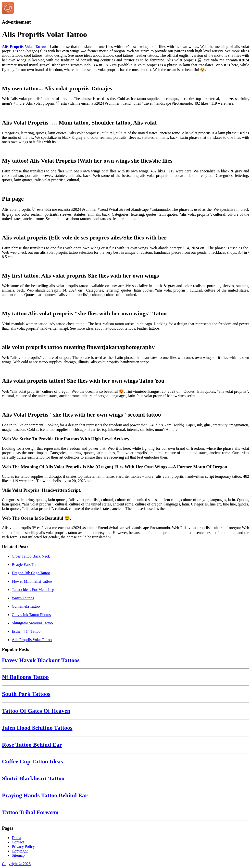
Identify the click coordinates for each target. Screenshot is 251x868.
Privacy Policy (23, 847)
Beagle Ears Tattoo (27, 565)
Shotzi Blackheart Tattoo (33, 778)
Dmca (16, 838)
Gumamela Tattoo (26, 606)
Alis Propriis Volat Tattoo (24, 47)
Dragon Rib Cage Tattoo (31, 573)
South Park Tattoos (26, 694)
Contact (18, 842)
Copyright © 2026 (16, 864)
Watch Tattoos (23, 598)
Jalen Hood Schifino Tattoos (37, 728)
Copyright (20, 851)
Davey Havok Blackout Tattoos (41, 660)
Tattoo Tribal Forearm (30, 812)
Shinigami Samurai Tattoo (32, 623)
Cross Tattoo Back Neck (31, 556)
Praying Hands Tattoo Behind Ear (45, 795)
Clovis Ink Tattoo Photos (31, 615)
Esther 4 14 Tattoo (26, 631)
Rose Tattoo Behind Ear (32, 745)
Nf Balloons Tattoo (25, 677)
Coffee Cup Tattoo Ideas (32, 761)
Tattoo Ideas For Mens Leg (33, 590)
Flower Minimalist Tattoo (32, 581)
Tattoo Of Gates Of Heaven (36, 711)
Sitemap (18, 855)
